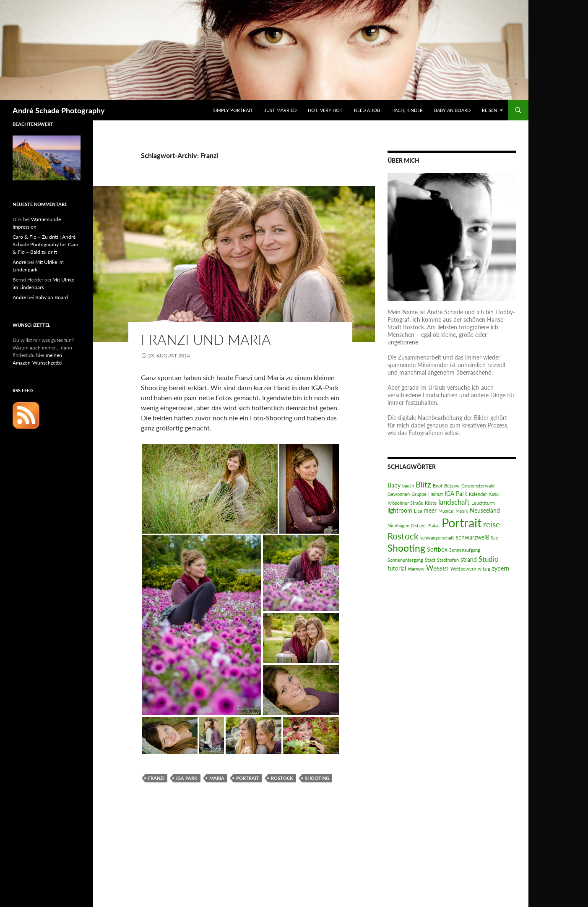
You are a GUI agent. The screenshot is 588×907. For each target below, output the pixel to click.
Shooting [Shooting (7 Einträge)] (406, 548)
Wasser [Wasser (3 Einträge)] (437, 568)
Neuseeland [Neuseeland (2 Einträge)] (485, 510)
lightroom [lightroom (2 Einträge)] (400, 510)
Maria (217, 778)
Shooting (317, 778)
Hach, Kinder (407, 110)
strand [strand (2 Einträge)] (469, 559)
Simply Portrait (233, 110)
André (19, 262)
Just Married (280, 110)
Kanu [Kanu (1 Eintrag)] (494, 494)
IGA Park (187, 778)
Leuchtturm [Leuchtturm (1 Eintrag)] (483, 503)
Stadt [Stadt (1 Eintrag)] (430, 560)
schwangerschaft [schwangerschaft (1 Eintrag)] (437, 538)
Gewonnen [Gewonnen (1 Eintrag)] (399, 494)
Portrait (248, 778)
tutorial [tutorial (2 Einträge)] (397, 568)
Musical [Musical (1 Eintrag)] (446, 511)
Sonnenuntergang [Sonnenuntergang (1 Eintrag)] (405, 560)
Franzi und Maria (206, 339)
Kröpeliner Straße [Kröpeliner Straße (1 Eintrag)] (405, 503)
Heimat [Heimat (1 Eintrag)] (436, 494)
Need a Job (367, 110)
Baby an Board (452, 110)
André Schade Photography (59, 110)
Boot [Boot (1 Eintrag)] (438, 486)
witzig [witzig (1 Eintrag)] (484, 569)
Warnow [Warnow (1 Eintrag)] (416, 569)
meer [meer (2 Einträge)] (430, 510)
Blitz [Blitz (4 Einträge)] (423, 484)
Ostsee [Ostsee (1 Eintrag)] (418, 525)
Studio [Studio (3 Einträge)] (489, 559)
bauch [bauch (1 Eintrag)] (408, 486)
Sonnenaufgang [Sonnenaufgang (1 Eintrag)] (465, 550)
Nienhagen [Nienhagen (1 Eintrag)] (398, 525)
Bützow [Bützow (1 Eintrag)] (452, 486)
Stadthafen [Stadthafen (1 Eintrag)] (448, 560)
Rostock (282, 778)
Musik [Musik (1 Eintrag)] (462, 511)
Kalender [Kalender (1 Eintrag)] (478, 494)
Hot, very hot (325, 110)
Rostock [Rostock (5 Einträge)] (403, 536)
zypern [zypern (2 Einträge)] (501, 568)
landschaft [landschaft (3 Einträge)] (454, 502)
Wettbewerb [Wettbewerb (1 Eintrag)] (463, 569)
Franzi (156, 778)
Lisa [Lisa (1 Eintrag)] (418, 511)
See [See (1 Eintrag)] (494, 538)
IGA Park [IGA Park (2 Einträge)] (456, 494)
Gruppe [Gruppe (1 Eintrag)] (419, 494)
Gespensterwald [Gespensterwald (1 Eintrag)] (478, 486)
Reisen (489, 110)
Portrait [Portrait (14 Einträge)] (462, 523)
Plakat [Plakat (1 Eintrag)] (434, 525)
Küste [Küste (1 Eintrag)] (431, 503)
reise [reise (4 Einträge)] (492, 524)
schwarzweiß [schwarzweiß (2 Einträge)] (472, 537)
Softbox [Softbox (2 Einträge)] (437, 549)
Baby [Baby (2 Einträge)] (394, 485)
